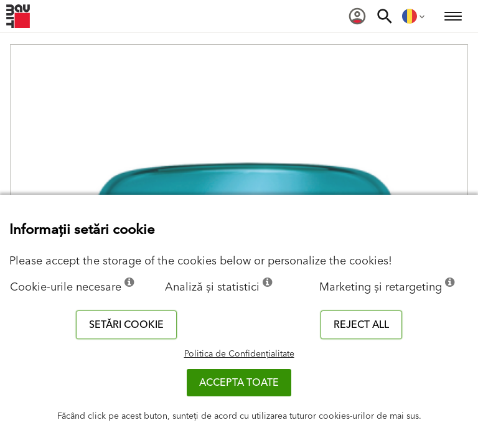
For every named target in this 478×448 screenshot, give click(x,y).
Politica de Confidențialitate (239, 354)
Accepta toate (239, 383)
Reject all (361, 325)
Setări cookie (126, 325)
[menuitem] (357, 16)
